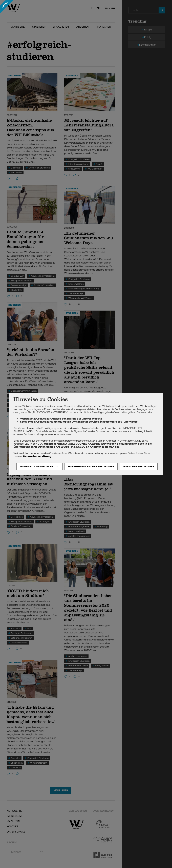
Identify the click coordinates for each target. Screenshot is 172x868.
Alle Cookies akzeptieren (139, 466)
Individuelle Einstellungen (37, 466)
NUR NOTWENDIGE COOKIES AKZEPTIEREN (91, 466)
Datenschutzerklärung (37, 456)
